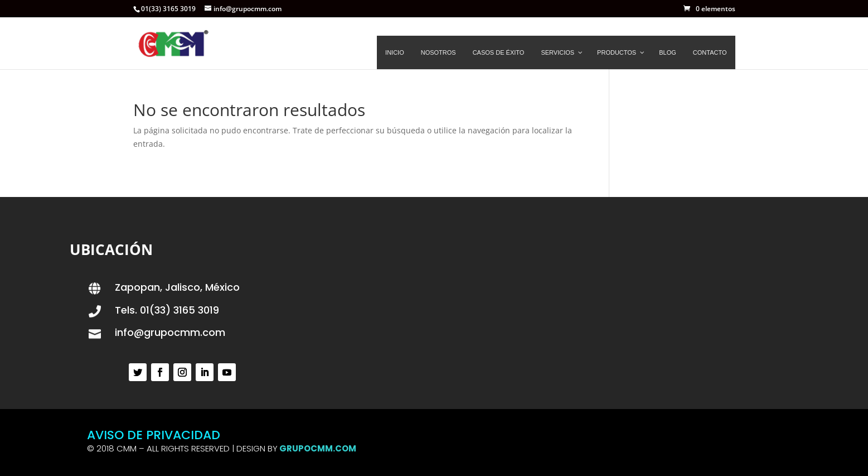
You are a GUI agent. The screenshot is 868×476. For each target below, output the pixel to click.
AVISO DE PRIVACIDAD (154, 435)
